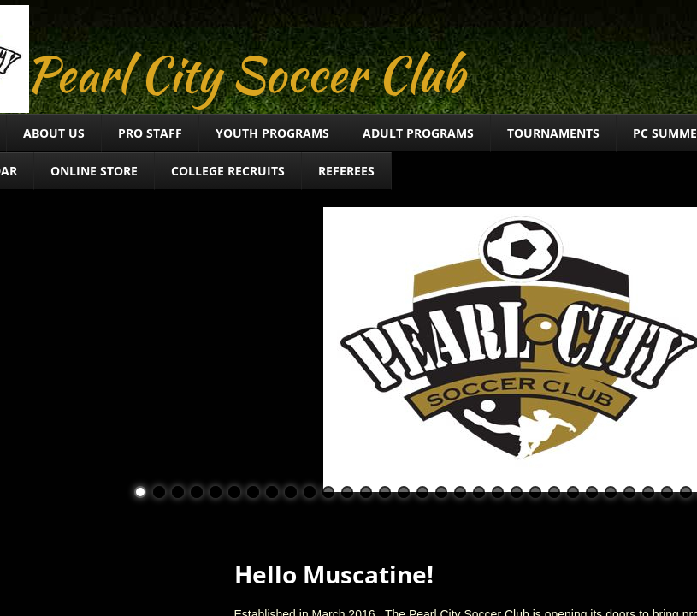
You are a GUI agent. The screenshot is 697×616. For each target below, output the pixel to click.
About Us (54, 133)
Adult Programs (418, 133)
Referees (346, 171)
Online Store (94, 171)
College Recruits (228, 171)
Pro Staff (150, 133)
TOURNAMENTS (553, 133)
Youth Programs (272, 133)
